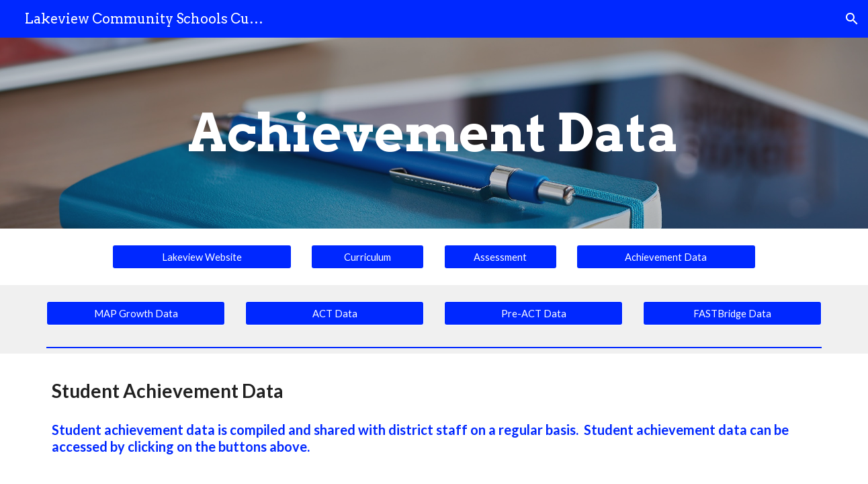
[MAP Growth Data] (136, 313)
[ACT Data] (335, 313)
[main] (434, 133)
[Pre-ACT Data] (533, 313)
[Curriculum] (367, 257)
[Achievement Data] (666, 257)
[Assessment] (501, 257)
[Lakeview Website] (202, 257)
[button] (852, 19)
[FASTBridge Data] (732, 313)
